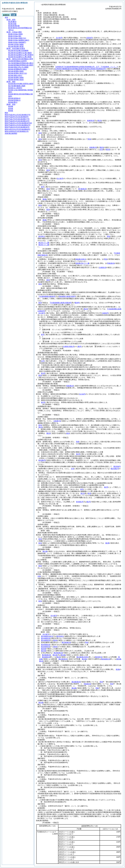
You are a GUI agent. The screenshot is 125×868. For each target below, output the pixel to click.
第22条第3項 (63, 659)
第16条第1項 (46, 645)
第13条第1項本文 (47, 636)
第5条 (45, 199)
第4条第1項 (46, 657)
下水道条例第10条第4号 (47, 296)
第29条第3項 (46, 655)
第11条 (45, 551)
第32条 (63, 655)
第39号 (77, 303)
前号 (43, 187)
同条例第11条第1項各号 (67, 296)
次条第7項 (57, 421)
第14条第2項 (46, 640)
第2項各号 (117, 466)
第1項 (40, 427)
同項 (89, 139)
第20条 (44, 649)
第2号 (89, 502)
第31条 (55, 655)
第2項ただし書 (44, 245)
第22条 (41, 703)
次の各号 (59, 38)
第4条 (45, 220)
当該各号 (89, 38)
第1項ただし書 (44, 243)
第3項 (55, 640)
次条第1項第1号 (69, 346)
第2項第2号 (115, 469)
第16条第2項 (46, 647)
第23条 (44, 651)
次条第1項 (103, 267)
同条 (97, 688)
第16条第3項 (76, 682)
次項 (73, 469)
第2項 (100, 121)
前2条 (118, 669)
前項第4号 (42, 460)
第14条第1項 (46, 638)
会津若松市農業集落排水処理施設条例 (80, 69)
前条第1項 (91, 121)
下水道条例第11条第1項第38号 (61, 303)
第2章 (107, 543)
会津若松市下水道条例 (86, 67)
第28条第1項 (58, 653)
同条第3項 (111, 263)
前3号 (43, 373)
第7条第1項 (82, 189)
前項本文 (42, 236)
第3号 (80, 346)
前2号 (43, 402)
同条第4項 (87, 684)
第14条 (74, 688)
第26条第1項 (106, 659)
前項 (40, 133)
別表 (78, 442)
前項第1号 (80, 502)
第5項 (55, 647)
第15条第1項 (66, 642)
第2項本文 (60, 636)
